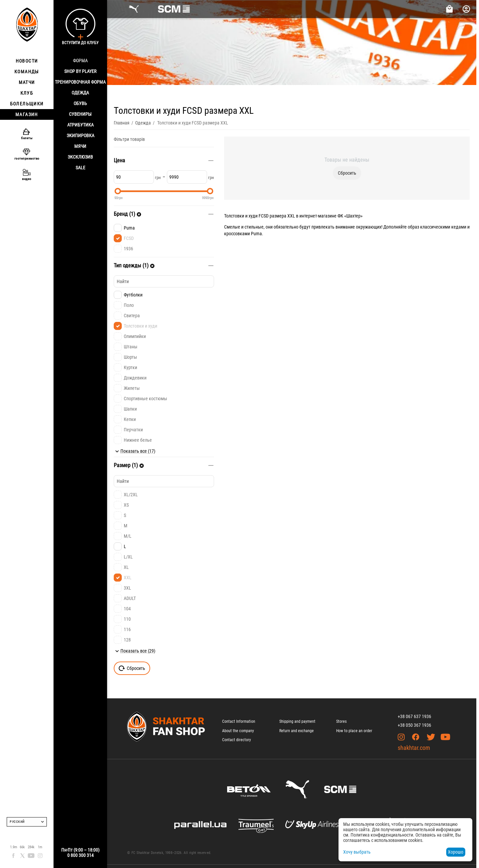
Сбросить (347, 173)
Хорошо (456, 852)
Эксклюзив (80, 157)
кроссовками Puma (243, 234)
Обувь (80, 103)
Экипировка (80, 136)
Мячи (80, 146)
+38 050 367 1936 (414, 725)
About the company (238, 731)
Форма (80, 61)
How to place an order (354, 731)
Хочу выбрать (357, 852)
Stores (341, 721)
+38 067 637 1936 (414, 716)
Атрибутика (80, 125)
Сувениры (80, 114)
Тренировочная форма (80, 82)
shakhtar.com (414, 748)
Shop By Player (80, 71)
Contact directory (236, 740)
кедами (459, 227)
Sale (80, 168)
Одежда (80, 93)
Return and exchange (297, 731)
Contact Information (239, 721)
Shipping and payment (297, 721)
